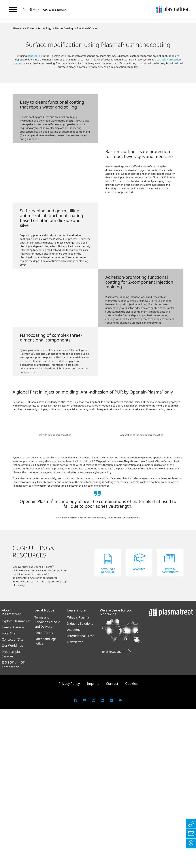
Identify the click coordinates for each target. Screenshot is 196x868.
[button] (24, 10)
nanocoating (35, 122)
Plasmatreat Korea (24, 94)
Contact (113, 843)
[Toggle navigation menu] (13, 10)
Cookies (131, 843)
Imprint (93, 843)
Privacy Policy (70, 843)
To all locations (116, 811)
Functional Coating (87, 94)
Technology (45, 94)
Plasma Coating (64, 94)
